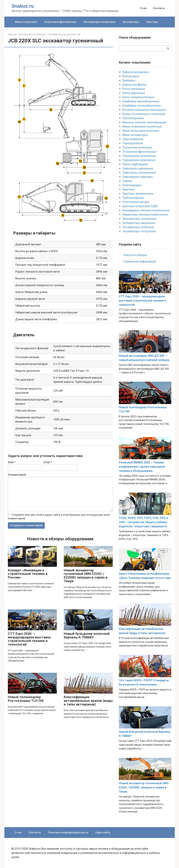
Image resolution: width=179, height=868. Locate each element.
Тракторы (152, 22)
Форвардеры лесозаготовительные (146, 210)
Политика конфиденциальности (68, 832)
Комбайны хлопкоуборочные (142, 106)
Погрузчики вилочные (137, 147)
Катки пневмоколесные (138, 97)
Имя (12, 462)
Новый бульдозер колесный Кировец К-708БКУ (87, 635)
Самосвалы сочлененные (139, 173)
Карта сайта (103, 832)
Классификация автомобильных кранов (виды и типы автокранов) (88, 701)
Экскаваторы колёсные (138, 227)
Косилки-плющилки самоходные (144, 110)
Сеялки (127, 181)
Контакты (159, 8)
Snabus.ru (23, 6)
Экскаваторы (131, 22)
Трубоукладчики (133, 198)
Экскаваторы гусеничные (139, 219)
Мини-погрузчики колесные (141, 131)
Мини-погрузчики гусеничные (142, 127)
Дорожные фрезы (135, 85)
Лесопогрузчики (133, 118)
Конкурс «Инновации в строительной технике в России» (28, 574)
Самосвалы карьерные (138, 168)
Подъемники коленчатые (139, 156)
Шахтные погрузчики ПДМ (140, 206)
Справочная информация (140, 261)
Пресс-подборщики (135, 164)
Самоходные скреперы (138, 177)
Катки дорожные (134, 93)
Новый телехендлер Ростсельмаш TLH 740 (26, 699)
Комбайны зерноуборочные (141, 101)
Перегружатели (133, 143)
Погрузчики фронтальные (60, 22)
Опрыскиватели (133, 139)
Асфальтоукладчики (135, 72)
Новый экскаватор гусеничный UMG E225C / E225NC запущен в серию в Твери (86, 576)
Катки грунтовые (134, 89)
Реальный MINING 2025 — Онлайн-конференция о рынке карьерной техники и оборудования (142, 467)
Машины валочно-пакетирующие (144, 122)
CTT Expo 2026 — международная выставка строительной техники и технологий (29, 639)
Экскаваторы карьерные (139, 223)
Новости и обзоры (135, 255)
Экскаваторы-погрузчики (99, 22)
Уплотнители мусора (136, 202)
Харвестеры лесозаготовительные (145, 215)
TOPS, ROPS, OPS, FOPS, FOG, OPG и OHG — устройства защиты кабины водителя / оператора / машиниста (143, 522)
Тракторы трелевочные (138, 194)
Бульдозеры (131, 76)
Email (48, 462)
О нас (144, 8)
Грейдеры (129, 80)
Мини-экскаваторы (135, 135)
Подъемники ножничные (139, 160)
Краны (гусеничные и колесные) (144, 114)
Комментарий (17, 475)
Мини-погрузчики (26, 22)
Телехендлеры (132, 185)
